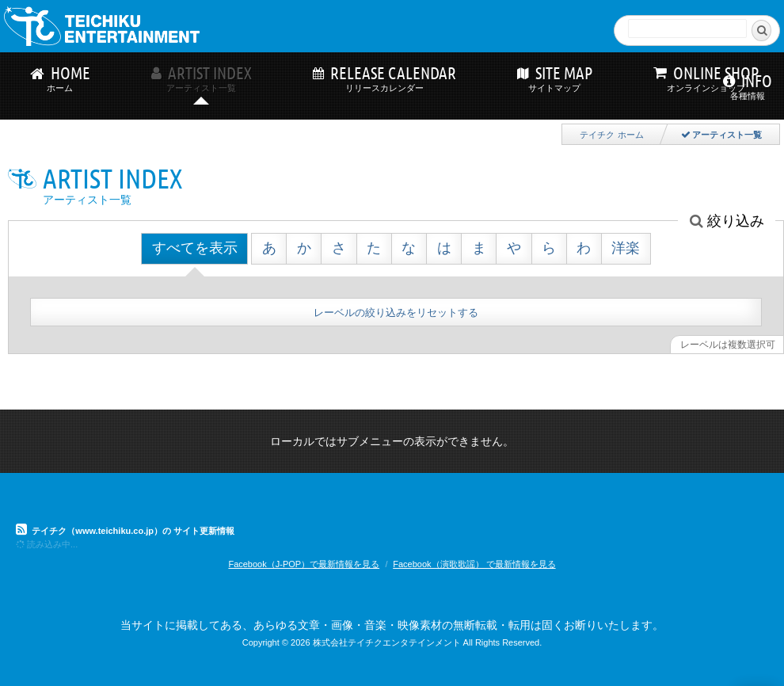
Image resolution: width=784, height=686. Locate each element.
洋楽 (626, 248)
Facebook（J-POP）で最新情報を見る (304, 564)
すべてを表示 (195, 248)
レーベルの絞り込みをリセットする (396, 313)
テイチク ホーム (611, 135)
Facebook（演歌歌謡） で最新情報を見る (474, 564)
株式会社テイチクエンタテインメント (387, 642)
